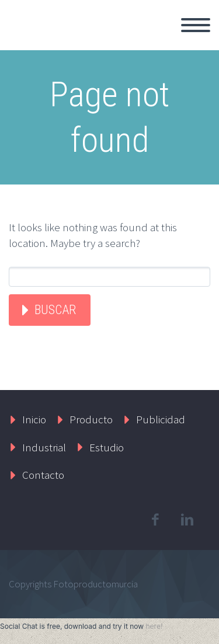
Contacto (43, 475)
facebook (155, 520)
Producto (91, 419)
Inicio (34, 419)
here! (154, 626)
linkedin (187, 520)
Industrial (44, 447)
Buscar (55, 310)
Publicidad (161, 419)
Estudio (107, 447)
